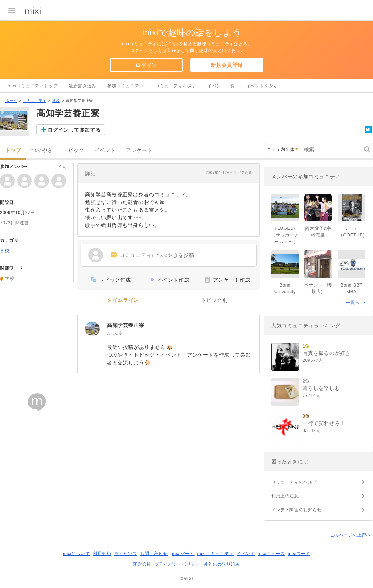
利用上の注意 (285, 496)
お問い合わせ (154, 554)
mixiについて (76, 554)
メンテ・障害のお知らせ (297, 510)
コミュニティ (35, 101)
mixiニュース (271, 554)
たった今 (115, 333)
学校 (56, 101)
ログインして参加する (74, 130)
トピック (73, 150)
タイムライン (123, 300)
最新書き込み (82, 86)
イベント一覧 (221, 86)
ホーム (11, 101)
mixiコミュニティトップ (33, 86)
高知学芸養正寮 (126, 325)
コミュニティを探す (176, 86)
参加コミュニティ (126, 86)
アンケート (139, 150)
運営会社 (142, 564)
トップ (13, 150)
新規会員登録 (227, 65)
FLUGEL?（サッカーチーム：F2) (285, 235)
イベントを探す (262, 86)
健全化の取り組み (222, 564)
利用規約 (102, 554)
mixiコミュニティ (216, 554)
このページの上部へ (351, 535)
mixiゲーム (183, 554)
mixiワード (299, 554)
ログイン (146, 65)
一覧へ (353, 303)
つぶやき (42, 150)
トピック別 (214, 300)
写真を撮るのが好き (326, 353)
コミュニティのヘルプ (294, 482)
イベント (105, 150)
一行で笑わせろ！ (324, 423)
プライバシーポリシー (177, 564)
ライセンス (126, 554)
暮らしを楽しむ (321, 388)
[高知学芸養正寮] (92, 329)
